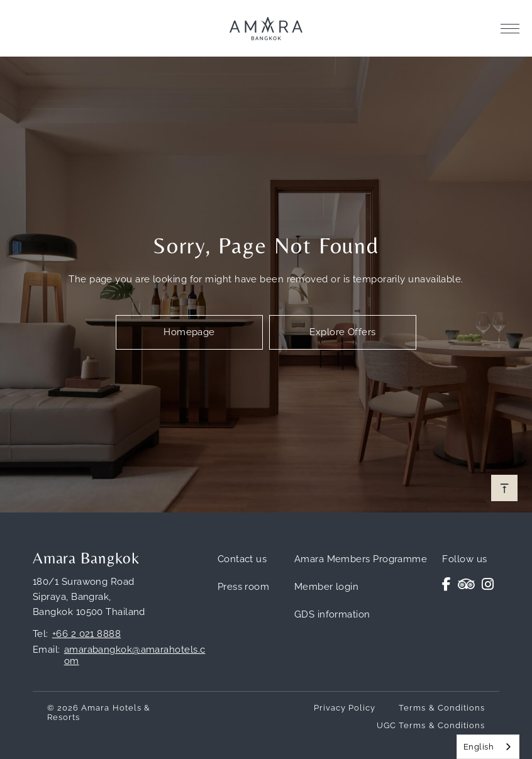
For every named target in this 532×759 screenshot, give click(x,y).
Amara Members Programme (361, 559)
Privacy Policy (345, 708)
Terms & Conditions (442, 708)
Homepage (189, 332)
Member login (326, 587)
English (479, 747)
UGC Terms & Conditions (431, 725)
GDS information (332, 614)
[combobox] (488, 747)
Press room (244, 587)
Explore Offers (342, 332)
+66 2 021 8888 (86, 634)
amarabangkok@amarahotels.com (135, 655)
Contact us (242, 559)
